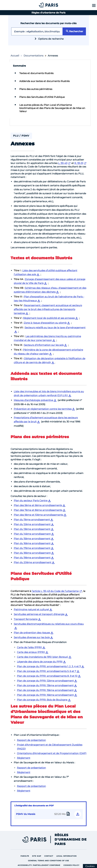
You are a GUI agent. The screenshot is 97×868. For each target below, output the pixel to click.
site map (37, 856)
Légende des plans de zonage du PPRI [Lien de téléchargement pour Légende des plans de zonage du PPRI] (40, 662)
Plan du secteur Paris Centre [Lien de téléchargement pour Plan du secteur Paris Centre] (31, 501)
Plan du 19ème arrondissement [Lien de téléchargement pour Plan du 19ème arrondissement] (32, 558)
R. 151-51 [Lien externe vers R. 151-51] (79, 163)
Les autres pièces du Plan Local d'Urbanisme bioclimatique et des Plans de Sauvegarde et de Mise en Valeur (52, 108)
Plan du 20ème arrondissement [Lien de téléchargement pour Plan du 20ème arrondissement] (33, 562)
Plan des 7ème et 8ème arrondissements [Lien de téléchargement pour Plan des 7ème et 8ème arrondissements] (38, 510)
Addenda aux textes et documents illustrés (44, 81)
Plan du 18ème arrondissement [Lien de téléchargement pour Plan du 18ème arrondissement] (32, 553)
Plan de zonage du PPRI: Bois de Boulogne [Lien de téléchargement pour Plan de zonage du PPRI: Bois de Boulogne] (42, 700)
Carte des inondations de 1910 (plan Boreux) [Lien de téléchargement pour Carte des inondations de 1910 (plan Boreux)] (42, 657)
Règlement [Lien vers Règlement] (24, 758)
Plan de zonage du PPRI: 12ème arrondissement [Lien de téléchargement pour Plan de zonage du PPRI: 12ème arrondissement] (45, 681)
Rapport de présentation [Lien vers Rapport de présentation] (31, 740)
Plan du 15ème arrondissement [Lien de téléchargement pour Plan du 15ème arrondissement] (32, 539)
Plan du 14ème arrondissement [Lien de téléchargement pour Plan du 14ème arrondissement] (32, 534)
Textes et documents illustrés (36, 73)
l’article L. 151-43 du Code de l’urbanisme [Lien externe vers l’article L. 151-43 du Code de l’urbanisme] (55, 591)
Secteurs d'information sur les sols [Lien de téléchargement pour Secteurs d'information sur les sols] (44, 345)
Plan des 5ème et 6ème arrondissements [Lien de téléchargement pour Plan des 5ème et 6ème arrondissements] (38, 505)
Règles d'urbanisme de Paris (71, 839)
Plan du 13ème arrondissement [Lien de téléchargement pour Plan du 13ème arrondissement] (32, 529)
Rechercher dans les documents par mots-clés (48, 23)
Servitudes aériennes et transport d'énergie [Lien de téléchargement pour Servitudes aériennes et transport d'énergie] (39, 614)
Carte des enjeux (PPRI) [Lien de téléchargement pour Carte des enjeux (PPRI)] (31, 652)
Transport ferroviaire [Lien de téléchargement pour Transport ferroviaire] (26, 619)
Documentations (33, 56)
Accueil (15, 56)
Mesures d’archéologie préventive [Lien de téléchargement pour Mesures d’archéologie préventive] (33, 400)
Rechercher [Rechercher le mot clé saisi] (74, 31)
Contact (50, 856)
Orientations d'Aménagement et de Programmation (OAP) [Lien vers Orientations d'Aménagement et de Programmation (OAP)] (52, 753)
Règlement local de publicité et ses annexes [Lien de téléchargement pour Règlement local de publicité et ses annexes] (49, 318)
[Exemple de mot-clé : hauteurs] (37, 31)
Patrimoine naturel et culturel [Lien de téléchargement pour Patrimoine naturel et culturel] (31, 609)
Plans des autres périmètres (36, 89)
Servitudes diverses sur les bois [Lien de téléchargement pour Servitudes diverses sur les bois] (32, 637)
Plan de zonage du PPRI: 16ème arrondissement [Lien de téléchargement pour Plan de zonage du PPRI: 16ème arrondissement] (45, 695)
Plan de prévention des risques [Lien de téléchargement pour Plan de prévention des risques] (32, 633)
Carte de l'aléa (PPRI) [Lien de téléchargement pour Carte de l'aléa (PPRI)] (29, 647)
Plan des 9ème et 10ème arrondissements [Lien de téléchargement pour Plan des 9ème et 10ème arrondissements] (38, 515)
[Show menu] (93, 6)
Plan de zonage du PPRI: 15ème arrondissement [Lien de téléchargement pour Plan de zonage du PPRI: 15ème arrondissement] (45, 690)
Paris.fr (26, 856)
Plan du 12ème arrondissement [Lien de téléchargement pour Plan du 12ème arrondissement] (32, 524)
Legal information (67, 856)
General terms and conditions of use (49, 860)
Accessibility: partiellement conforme (40, 865)
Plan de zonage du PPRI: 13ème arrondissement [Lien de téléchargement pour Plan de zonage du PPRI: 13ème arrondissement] (45, 685)
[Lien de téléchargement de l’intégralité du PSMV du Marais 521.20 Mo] (49, 814)
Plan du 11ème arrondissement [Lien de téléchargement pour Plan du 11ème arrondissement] (32, 520)
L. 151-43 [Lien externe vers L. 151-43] (63, 163)
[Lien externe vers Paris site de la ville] (27, 839)
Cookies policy (72, 865)
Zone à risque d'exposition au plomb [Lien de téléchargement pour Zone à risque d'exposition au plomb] (45, 323)
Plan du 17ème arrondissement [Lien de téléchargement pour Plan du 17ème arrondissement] (32, 548)
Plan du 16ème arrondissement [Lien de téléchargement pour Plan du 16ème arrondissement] (32, 543)
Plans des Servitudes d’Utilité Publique (42, 97)
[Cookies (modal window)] (90, 866)
